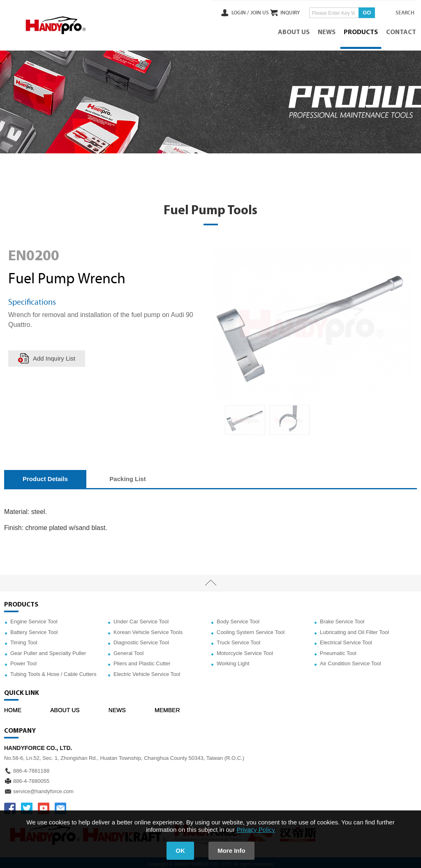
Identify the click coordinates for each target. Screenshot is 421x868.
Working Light (233, 661)
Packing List (127, 476)
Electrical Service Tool (346, 639)
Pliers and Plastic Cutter (142, 661)
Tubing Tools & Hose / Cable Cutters (53, 671)
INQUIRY (283, 12)
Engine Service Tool (34, 618)
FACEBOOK (10, 805)
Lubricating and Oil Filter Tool (354, 629)
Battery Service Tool (34, 629)
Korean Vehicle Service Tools (148, 629)
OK (179, 851)
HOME (13, 707)
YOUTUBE (44, 805)
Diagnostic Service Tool (141, 639)
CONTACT (402, 31)
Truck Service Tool (238, 639)
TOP (210, 580)
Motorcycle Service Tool (245, 650)
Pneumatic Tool (338, 650)
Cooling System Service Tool (251, 629)
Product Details (45, 476)
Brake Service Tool (342, 618)
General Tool (128, 650)
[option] (245, 417)
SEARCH (400, 12)
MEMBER (167, 707)
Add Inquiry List (54, 355)
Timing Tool (24, 639)
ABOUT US (295, 31)
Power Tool (23, 661)
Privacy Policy (256, 830)
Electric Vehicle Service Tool (147, 671)
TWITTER (27, 805)
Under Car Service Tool (141, 618)
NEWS (327, 31)
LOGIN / (224, 12)
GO (359, 12)
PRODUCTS (362, 31)
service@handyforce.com (43, 788)
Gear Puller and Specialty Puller (48, 650)
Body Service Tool (238, 618)
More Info (234, 851)
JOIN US (244, 12)
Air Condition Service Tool (350, 661)
